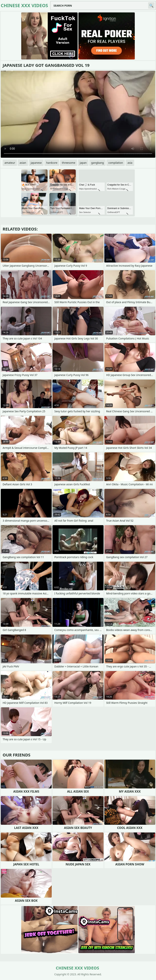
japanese (36, 163)
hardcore (52, 163)
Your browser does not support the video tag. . (78, 114)
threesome (69, 163)
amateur (10, 163)
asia (130, 163)
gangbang (97, 163)
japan (83, 163)
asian (23, 163)
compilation (116, 163)
